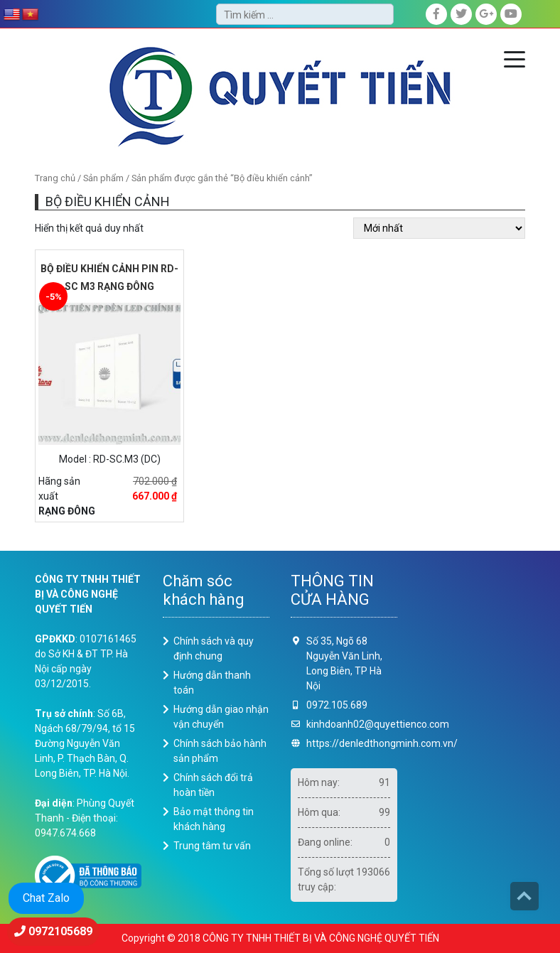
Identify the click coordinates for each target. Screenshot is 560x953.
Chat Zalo (46, 898)
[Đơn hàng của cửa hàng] (439, 228)
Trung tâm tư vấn (212, 846)
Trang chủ (55, 178)
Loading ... (472, 714)
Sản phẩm (103, 178)
